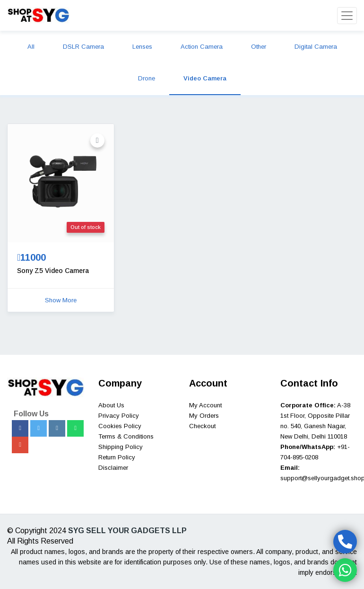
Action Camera (202, 47)
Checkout (202, 426)
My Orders (204, 416)
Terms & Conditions (126, 436)
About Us (111, 405)
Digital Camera (316, 47)
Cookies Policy (120, 426)
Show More (61, 300)
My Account (205, 405)
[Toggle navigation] (347, 16)
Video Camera (205, 78)
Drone (147, 78)
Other (259, 47)
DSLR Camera (83, 47)
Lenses (142, 47)
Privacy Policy (119, 416)
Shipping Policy (121, 447)
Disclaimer (113, 468)
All (31, 47)
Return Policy (117, 457)
